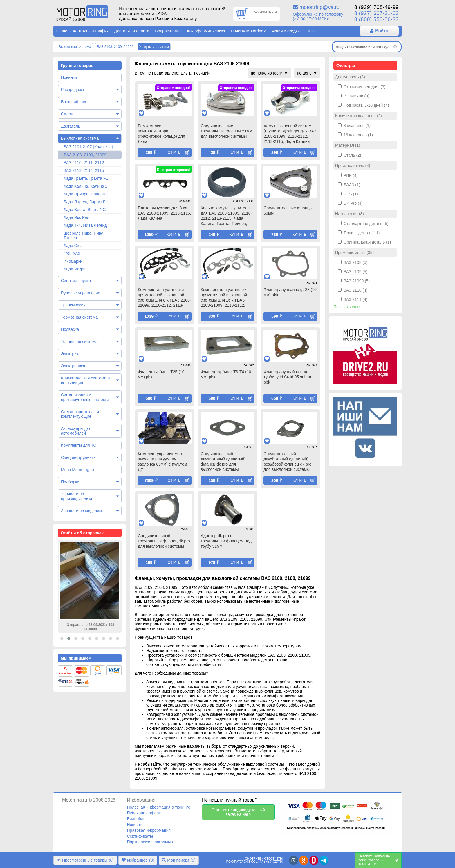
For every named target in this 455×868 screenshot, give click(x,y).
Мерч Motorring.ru (77, 470)
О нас (62, 31)
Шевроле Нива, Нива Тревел (83, 235)
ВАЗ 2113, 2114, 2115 (84, 170)
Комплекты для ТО (79, 445)
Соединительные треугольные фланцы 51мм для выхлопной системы (227, 131)
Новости (135, 825)
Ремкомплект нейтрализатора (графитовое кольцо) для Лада (161, 134)
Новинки (69, 77)
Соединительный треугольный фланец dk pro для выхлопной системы (164, 541)
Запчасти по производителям (76, 496)
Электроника (73, 366)
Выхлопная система (80, 138)
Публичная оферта (145, 813)
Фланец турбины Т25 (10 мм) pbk (161, 374)
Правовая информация (149, 830)
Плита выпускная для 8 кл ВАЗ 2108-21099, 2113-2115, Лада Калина (165, 213)
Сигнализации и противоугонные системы (85, 397)
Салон (67, 114)
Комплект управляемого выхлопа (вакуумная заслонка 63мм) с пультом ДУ (162, 462)
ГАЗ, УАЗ (72, 253)
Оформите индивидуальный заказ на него (238, 812)
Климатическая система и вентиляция (85, 380)
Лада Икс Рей (76, 217)
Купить (174, 152)
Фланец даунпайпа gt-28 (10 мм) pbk (290, 292)
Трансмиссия (73, 305)
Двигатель (71, 126)
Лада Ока (73, 246)
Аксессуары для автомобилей (76, 431)
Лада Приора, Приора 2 (86, 194)
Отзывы (313, 31)
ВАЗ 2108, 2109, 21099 (85, 155)
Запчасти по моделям (81, 511)
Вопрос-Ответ (168, 31)
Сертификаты (140, 836)
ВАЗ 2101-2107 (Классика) (88, 147)
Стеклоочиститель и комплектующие (80, 414)
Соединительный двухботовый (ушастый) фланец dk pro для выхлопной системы (223, 462)
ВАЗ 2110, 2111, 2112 (84, 163)
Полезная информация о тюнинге (158, 807)
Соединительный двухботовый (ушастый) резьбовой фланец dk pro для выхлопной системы (287, 462)
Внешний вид (74, 102)
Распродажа (73, 90)
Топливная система (79, 342)
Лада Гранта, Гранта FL (86, 178)
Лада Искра (75, 269)
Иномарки (73, 261)
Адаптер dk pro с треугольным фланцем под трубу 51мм (226, 541)
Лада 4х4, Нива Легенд (85, 225)
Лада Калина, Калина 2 (85, 186)
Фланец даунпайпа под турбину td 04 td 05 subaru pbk (288, 377)
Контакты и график (91, 31)
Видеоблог (137, 819)
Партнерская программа (150, 842)
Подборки (70, 482)
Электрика (71, 354)
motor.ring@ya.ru (319, 7)
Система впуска (76, 281)
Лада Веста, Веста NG (85, 210)
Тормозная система (79, 317)
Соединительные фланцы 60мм (288, 210)
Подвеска (70, 329)
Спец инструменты (79, 457)
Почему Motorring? (248, 31)
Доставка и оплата (132, 31)
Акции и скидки (286, 31)
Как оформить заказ (206, 31)
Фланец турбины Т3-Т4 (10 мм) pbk (226, 374)
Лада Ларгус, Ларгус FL (86, 202)
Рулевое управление (81, 293)
